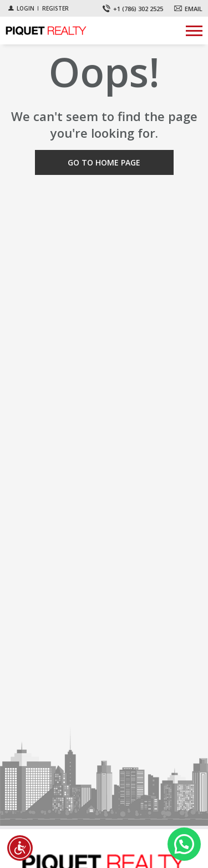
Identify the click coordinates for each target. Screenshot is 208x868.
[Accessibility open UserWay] (20, 848)
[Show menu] (194, 31)
